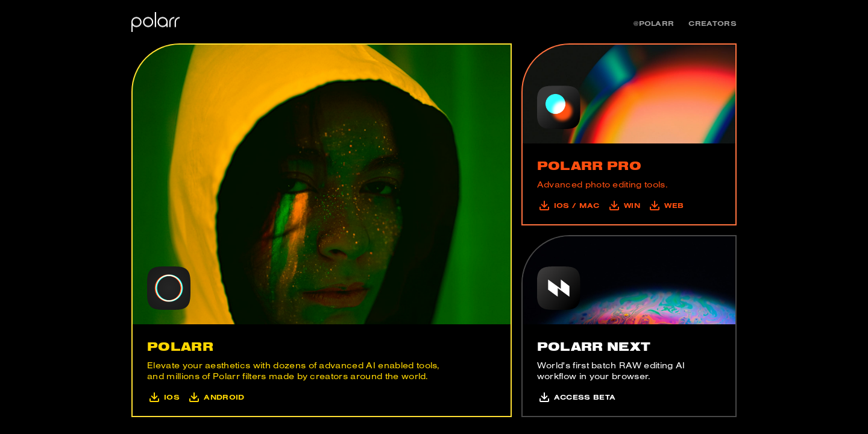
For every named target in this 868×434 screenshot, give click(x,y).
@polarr (654, 23)
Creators (712, 23)
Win (622, 205)
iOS (163, 397)
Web (664, 205)
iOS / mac (568, 205)
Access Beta (577, 397)
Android (215, 397)
